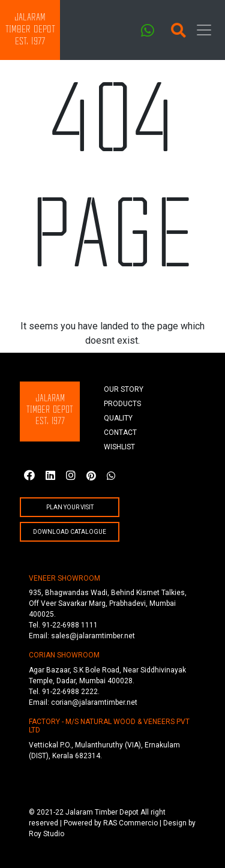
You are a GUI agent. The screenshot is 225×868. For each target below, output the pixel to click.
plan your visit (70, 507)
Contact (120, 433)
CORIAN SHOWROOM (64, 655)
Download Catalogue (70, 532)
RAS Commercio (130, 823)
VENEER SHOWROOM (64, 578)
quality (118, 418)
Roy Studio (46, 834)
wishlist (119, 447)
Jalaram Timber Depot (102, 812)
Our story (124, 389)
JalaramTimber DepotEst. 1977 (30, 30)
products (122, 404)
